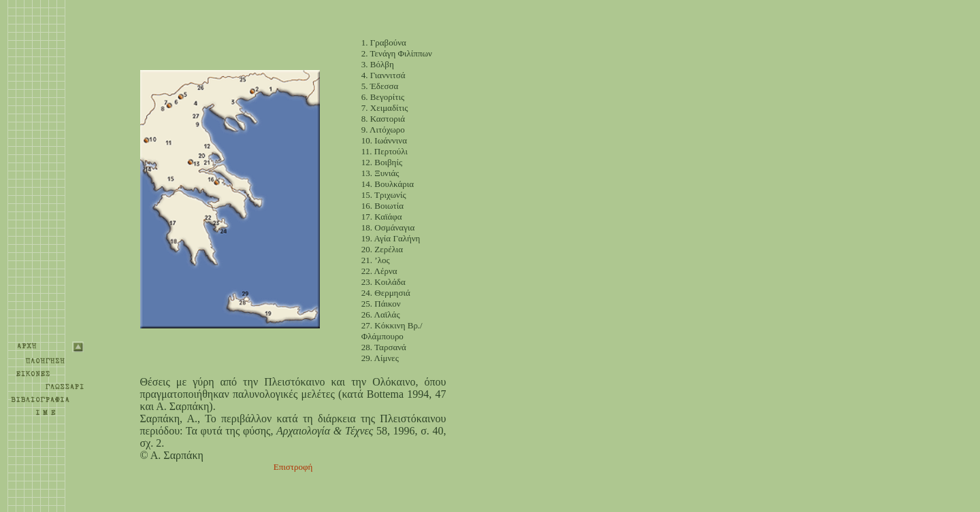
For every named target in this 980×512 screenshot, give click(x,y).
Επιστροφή (293, 467)
